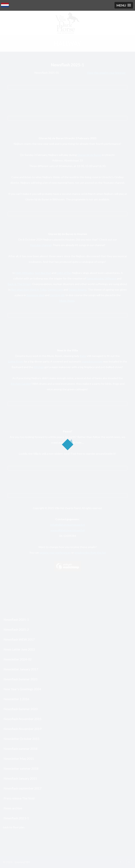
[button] (124, 5)
